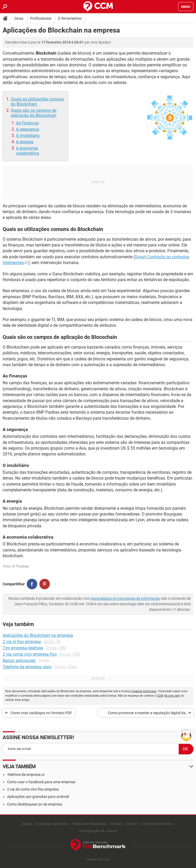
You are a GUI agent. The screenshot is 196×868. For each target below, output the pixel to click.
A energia (25, 142)
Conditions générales (52, 824)
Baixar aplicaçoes (19, 661)
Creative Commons (144, 691)
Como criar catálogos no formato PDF (41, 713)
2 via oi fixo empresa (22, 642)
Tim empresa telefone (23, 648)
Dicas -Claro (66, 667)
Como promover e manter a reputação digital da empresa (147, 714)
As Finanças (27, 123)
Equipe (27, 824)
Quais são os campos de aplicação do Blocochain (34, 113)
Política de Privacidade (89, 824)
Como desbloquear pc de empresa (35, 804)
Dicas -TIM (56, 648)
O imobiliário (28, 136)
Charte (132, 824)
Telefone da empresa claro (27, 667)
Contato (117, 824)
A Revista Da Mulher (157, 824)
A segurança (28, 129)
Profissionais (41, 18)
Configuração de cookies (98, 831)
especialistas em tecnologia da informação (125, 598)
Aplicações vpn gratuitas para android (38, 797)
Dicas (19, 18)
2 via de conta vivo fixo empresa (33, 789)
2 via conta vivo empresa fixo (30, 654)
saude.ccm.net (98, 859)
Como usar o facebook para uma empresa (41, 782)
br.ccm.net (172, 696)
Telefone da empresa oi (26, 775)
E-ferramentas (70, 18)
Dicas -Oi (52, 642)
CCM (160, 696)
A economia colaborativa (28, 151)
